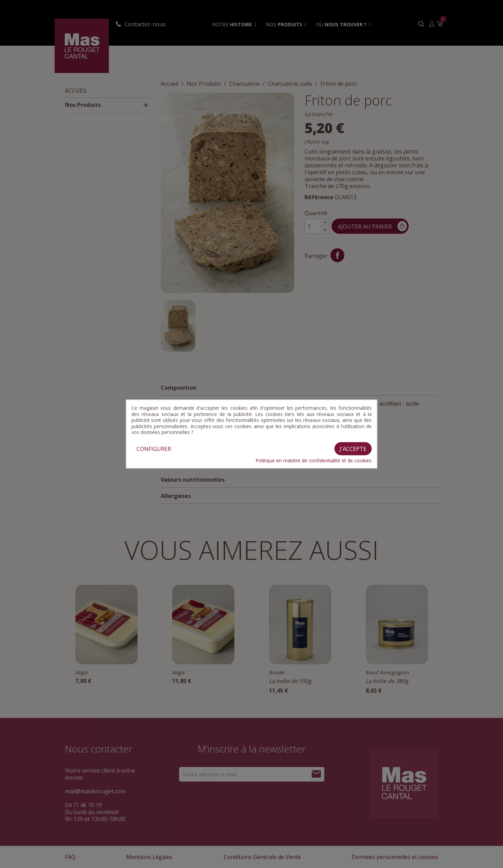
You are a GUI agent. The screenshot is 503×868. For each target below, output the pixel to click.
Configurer (154, 449)
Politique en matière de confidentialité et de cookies (314, 460)
